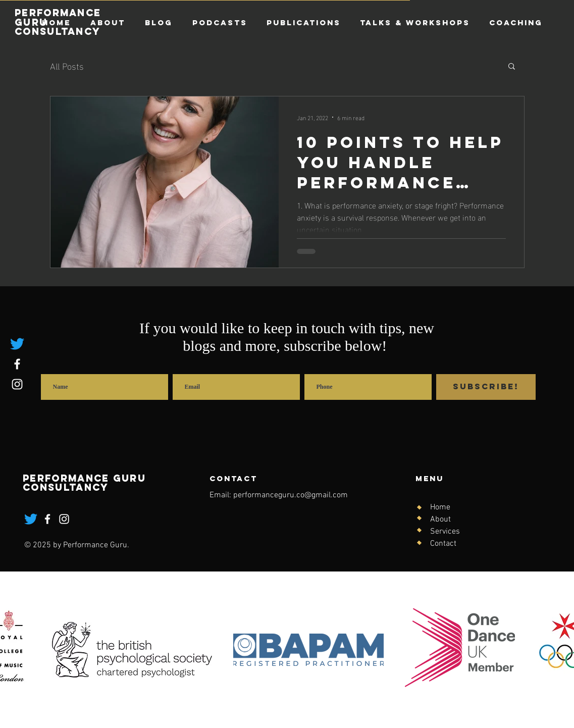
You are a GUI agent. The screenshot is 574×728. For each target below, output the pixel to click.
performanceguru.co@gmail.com (291, 495)
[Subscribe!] (486, 387)
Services (445, 532)
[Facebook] (17, 364)
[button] (512, 67)
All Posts (67, 65)
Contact (443, 544)
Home (440, 507)
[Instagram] (17, 384)
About (440, 519)
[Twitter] (17, 344)
